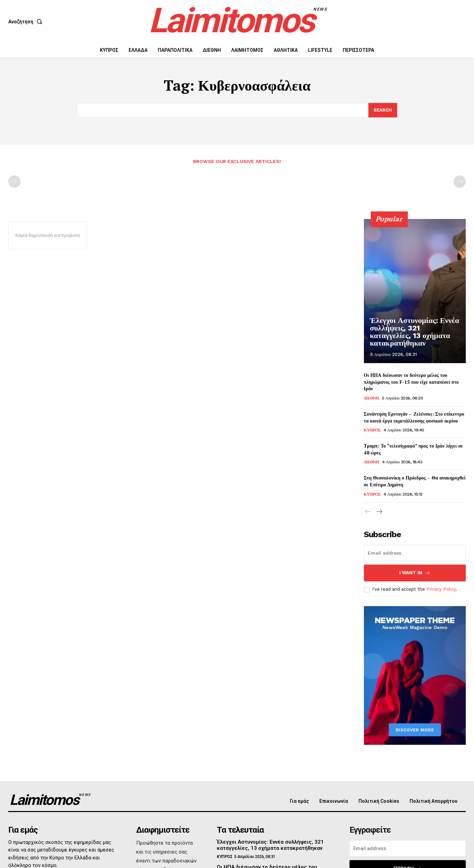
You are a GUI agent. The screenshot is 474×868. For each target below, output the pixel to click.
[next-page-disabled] (460, 182)
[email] (415, 553)
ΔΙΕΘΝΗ (372, 398)
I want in (415, 573)
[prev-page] (14, 182)
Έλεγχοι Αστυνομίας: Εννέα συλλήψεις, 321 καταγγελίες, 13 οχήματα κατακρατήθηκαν (413, 337)
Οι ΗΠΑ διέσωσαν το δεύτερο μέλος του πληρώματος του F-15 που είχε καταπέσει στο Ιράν (411, 382)
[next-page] (379, 512)
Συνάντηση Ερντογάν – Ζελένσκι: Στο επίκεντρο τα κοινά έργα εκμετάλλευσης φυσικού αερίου (414, 417)
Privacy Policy (441, 589)
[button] (27, 22)
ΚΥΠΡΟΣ (372, 430)
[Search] (383, 110)
